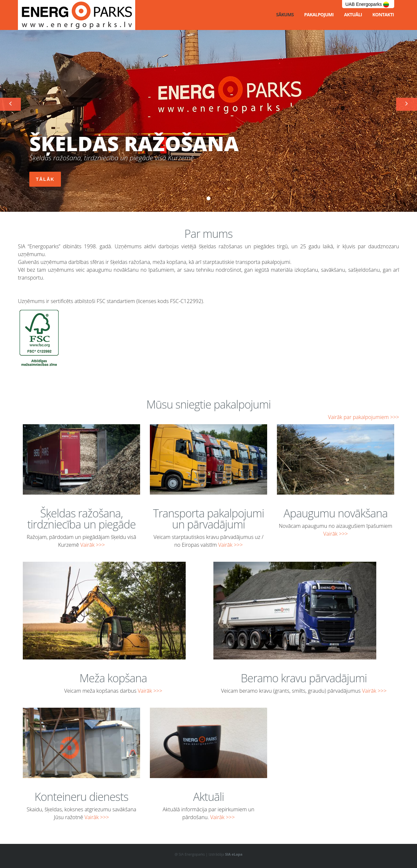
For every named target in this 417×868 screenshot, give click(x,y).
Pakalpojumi (319, 14)
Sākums (285, 14)
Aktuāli (353, 14)
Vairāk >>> (92, 545)
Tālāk (45, 179)
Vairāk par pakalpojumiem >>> (364, 417)
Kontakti (383, 14)
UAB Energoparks (367, 5)
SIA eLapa (234, 854)
